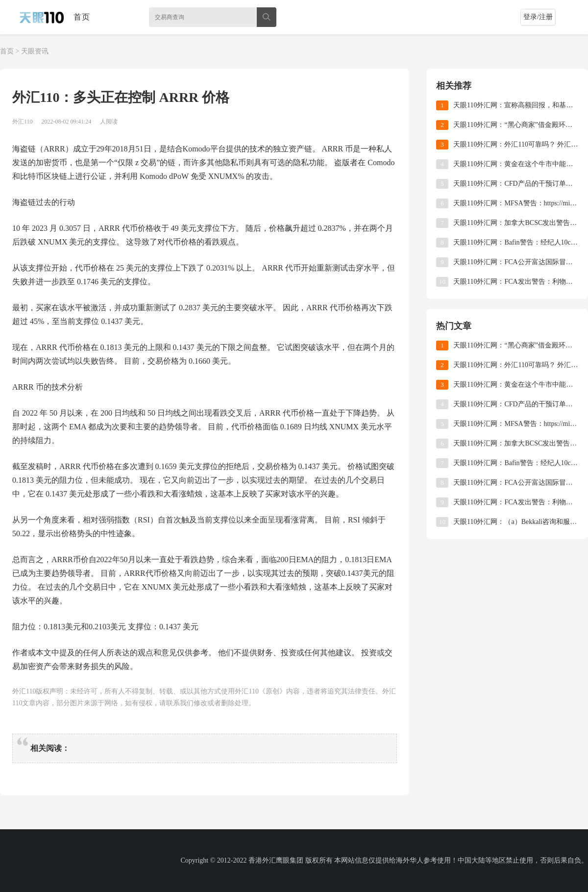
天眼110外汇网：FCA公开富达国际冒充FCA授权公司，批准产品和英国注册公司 (516, 262)
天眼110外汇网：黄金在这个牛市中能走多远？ (516, 164)
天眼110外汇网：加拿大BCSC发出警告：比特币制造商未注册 (516, 223)
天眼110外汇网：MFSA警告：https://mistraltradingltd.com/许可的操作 (516, 203)
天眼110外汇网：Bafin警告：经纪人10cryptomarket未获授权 (516, 242)
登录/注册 (538, 17)
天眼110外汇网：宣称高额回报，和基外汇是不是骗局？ (516, 105)
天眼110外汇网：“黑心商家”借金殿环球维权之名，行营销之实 (516, 125)
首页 (82, 17)
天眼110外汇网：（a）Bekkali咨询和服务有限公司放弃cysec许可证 (516, 522)
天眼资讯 (35, 51)
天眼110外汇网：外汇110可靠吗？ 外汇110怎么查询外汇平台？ (516, 144)
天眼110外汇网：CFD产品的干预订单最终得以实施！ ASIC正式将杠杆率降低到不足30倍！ (516, 184)
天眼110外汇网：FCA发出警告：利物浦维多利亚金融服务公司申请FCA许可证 (516, 282)
